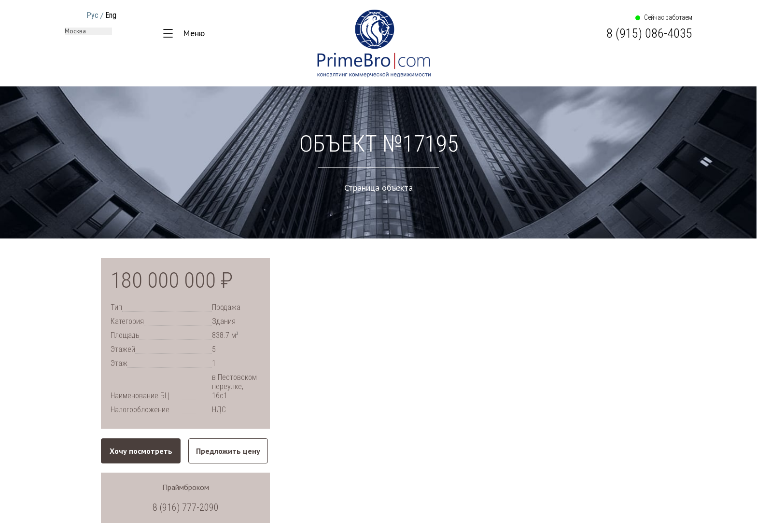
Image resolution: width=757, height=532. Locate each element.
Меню (194, 33)
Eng (111, 15)
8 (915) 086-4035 (649, 33)
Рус (92, 15)
